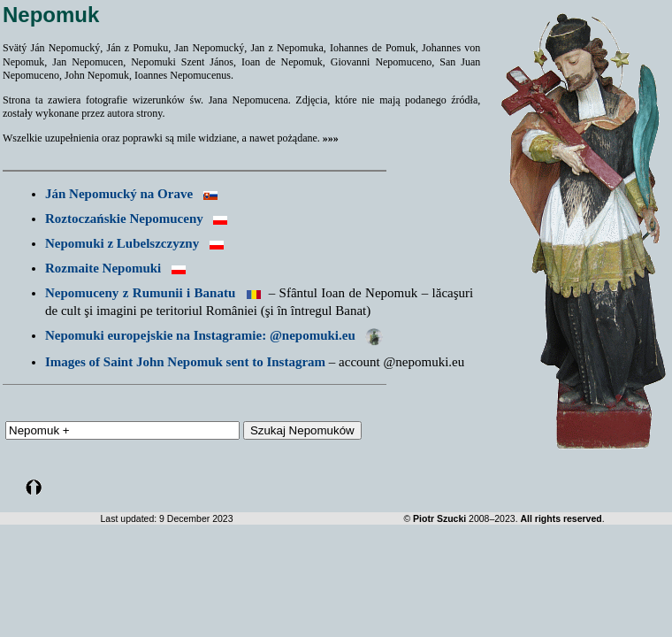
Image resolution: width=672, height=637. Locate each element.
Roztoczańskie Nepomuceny (124, 219)
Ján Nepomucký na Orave (119, 194)
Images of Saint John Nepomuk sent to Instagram (185, 362)
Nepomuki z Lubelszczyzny (122, 243)
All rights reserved (561, 518)
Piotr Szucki (439, 518)
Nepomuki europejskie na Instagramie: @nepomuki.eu (214, 335)
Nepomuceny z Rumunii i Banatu (140, 293)
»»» (331, 138)
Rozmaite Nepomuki (103, 268)
